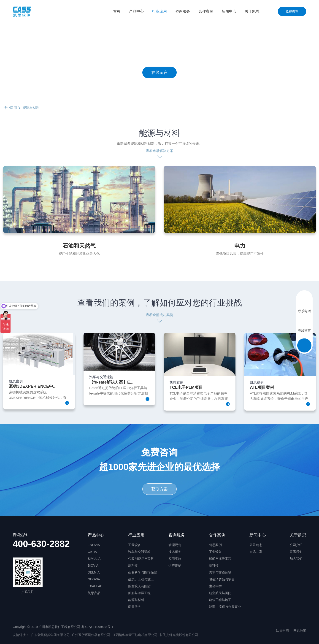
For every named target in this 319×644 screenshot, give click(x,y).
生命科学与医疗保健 (143, 572)
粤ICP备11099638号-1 (97, 627)
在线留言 (159, 72)
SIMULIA (94, 559)
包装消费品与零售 (141, 559)
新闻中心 (229, 11)
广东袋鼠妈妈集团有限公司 (50, 635)
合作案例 (206, 11)
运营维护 (175, 566)
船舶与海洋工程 (139, 593)
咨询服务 (183, 11)
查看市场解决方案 (159, 151)
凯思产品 (94, 593)
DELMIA (94, 572)
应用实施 (175, 559)
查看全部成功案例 (159, 315)
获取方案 (159, 489)
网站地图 (300, 631)
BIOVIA (93, 566)
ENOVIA (94, 545)
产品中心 (136, 11)
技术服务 (175, 552)
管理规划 (175, 545)
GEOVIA (94, 579)
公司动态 (256, 545)
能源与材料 (136, 600)
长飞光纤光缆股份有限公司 (179, 635)
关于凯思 (252, 11)
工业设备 (135, 545)
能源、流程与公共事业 (225, 607)
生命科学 (215, 586)
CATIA (92, 552)
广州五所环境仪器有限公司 (91, 635)
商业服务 (135, 607)
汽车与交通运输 (139, 552)
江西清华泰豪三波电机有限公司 (135, 635)
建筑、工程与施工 (141, 579)
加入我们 (296, 559)
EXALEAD (95, 586)
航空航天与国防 (139, 586)
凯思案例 (215, 545)
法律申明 (282, 631)
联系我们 (296, 552)
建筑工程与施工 (220, 600)
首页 (117, 11)
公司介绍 (296, 545)
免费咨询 (292, 11)
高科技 (133, 566)
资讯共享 (256, 552)
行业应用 (159, 11)
